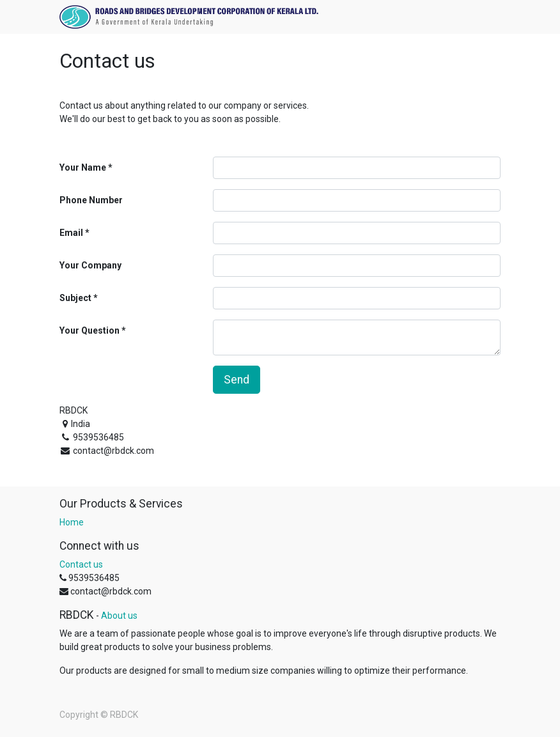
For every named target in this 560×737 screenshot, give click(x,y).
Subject (75, 298)
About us (119, 616)
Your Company (90, 265)
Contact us (81, 564)
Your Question (89, 330)
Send (237, 380)
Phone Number (91, 200)
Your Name (83, 167)
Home (72, 522)
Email (71, 233)
